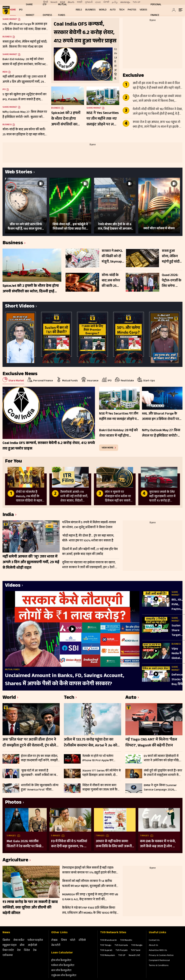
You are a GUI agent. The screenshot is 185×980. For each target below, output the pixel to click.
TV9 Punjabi (122, 951)
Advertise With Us (158, 951)
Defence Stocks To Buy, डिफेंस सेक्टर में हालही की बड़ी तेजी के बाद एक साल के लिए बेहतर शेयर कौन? (178, 680)
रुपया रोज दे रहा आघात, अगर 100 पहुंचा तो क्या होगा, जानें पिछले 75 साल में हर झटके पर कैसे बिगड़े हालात (158, 125)
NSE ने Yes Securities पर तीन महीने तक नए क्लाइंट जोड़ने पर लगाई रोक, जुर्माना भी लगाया (103, 119)
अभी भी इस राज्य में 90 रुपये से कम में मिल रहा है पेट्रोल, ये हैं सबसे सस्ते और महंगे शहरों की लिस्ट (157, 86)
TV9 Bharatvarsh (108, 940)
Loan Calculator (62, 953)
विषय (64, 940)
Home (13, 10)
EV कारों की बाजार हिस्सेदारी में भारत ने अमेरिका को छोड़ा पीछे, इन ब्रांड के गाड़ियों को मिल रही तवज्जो (162, 758)
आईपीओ (33, 945)
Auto (113, 10)
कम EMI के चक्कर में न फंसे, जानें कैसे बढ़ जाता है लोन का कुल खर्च (158, 844)
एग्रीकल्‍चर (8, 956)
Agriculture (15, 861)
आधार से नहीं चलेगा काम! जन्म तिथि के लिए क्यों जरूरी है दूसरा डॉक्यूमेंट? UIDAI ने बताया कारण (114, 844)
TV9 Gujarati (106, 951)
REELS (79, 10)
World (103, 10)
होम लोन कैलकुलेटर (61, 961)
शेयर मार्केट (19, 940)
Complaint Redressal (159, 961)
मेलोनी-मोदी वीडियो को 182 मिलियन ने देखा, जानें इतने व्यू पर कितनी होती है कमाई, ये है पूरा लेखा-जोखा (158, 112)
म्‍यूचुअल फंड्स (9, 945)
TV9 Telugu (106, 945)
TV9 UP (122, 956)
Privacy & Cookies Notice (161, 956)
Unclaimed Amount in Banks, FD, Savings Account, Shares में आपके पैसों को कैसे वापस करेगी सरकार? (65, 680)
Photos (132, 10)
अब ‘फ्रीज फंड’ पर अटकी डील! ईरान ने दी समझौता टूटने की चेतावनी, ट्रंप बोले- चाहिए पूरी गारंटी (30, 743)
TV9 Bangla (137, 945)
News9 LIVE (134, 956)
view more (108, 448)
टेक (35, 950)
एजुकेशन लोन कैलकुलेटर (64, 976)
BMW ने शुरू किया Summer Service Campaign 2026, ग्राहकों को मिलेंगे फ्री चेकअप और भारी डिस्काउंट (163, 788)
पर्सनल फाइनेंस (35, 940)
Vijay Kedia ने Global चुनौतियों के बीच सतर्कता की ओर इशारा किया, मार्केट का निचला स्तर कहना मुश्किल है (178, 654)
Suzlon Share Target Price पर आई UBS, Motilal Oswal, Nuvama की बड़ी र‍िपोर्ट (177, 631)
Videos (143, 10)
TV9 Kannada (121, 945)
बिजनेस (6, 940)
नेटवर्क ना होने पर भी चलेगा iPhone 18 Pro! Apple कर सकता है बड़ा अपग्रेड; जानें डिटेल (100, 758)
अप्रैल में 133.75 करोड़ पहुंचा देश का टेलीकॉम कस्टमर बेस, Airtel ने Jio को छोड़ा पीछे (90, 743)
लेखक (54, 940)
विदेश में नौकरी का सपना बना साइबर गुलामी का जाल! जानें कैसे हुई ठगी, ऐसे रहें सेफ (101, 788)
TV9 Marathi (126, 940)
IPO (21, 10)
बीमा (22, 945)
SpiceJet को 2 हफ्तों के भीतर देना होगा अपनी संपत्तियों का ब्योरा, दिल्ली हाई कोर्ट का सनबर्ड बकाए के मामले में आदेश (67, 119)
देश (19, 950)
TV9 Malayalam (108, 956)
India (5, 72)
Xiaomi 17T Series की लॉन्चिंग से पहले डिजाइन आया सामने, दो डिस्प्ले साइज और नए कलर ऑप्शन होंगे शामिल (102, 773)
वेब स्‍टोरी (56, 945)
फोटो (73, 940)
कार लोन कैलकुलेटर (61, 971)
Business (90, 10)
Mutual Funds (12, 670)
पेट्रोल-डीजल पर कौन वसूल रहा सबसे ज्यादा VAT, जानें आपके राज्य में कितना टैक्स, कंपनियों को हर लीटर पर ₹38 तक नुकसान (157, 99)
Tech (122, 10)
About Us (153, 945)
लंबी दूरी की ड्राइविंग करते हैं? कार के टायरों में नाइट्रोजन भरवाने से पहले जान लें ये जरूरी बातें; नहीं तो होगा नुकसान (163, 773)
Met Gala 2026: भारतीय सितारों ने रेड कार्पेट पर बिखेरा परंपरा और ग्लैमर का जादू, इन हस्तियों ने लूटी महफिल (25, 844)
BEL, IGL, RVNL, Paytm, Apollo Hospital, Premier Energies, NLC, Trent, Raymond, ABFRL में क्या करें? (178, 605)
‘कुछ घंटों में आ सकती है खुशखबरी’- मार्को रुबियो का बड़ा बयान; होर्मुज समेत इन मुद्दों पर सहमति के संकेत (40, 773)
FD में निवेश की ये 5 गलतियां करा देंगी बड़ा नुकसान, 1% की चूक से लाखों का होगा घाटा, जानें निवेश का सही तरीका (70, 844)
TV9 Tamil (136, 951)
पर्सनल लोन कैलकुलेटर (63, 966)
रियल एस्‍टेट (8, 950)
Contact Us (154, 940)
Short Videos (20, 307)
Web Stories (19, 173)
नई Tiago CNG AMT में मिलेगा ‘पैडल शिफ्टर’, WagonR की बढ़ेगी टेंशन (151, 743)
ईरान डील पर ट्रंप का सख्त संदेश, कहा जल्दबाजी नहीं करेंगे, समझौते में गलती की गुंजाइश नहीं (40, 758)
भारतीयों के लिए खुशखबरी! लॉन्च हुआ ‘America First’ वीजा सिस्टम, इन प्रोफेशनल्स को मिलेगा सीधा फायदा (40, 788)
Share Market (10, 55)
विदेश (27, 950)
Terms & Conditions (159, 966)
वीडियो (82, 940)
